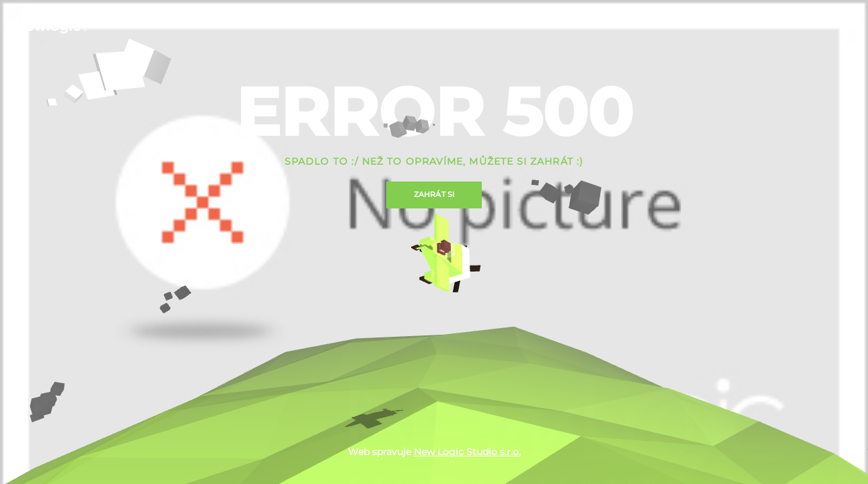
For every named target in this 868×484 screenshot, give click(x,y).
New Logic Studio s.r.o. (467, 452)
